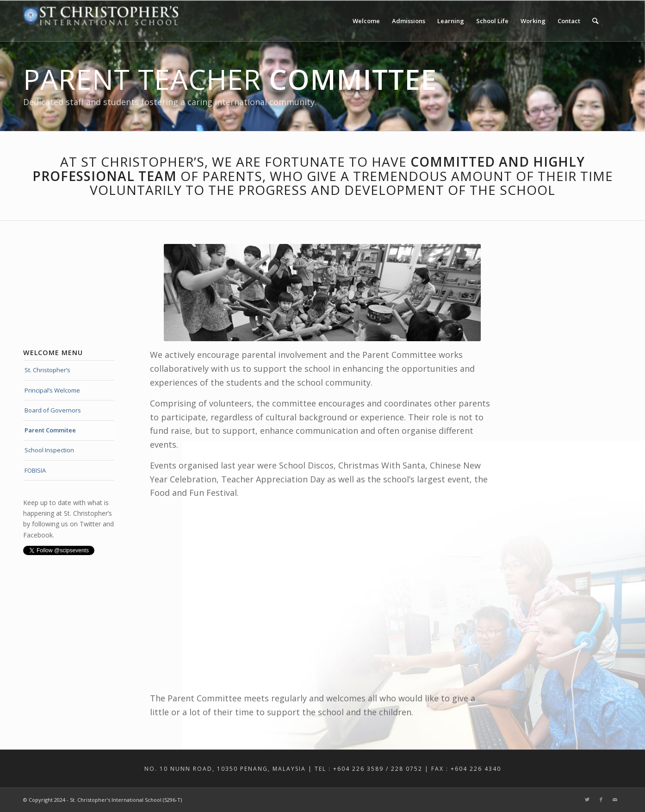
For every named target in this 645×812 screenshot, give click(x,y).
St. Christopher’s (47, 370)
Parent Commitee (50, 430)
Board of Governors (53, 410)
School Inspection (49, 450)
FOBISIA (35, 470)
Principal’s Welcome (52, 390)
